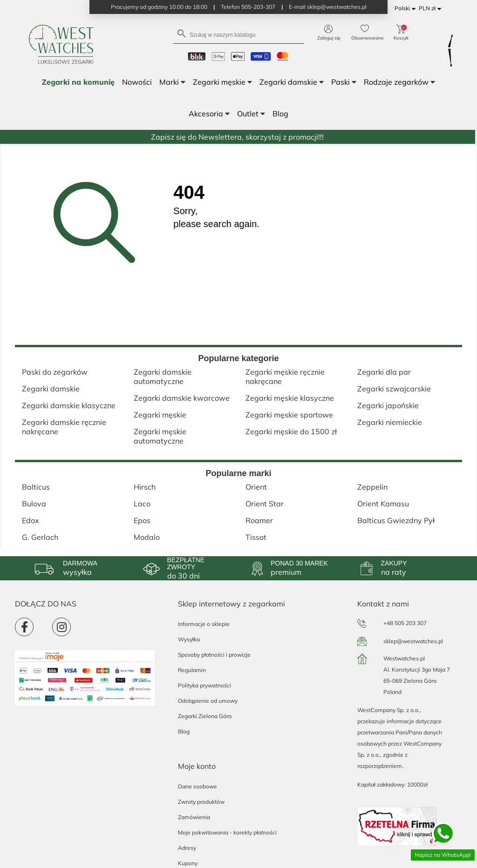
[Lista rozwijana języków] (407, 9)
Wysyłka (189, 639)
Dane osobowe (198, 786)
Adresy (187, 848)
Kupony (188, 863)
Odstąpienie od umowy (208, 701)
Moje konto (197, 766)
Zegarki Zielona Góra (205, 716)
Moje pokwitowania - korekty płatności (227, 832)
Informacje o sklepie (204, 624)
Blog (184, 731)
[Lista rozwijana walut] (432, 9)
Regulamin (192, 670)
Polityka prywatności (204, 685)
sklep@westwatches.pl (413, 641)
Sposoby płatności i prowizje (214, 655)
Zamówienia (194, 817)
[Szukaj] (238, 34)
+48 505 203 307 (405, 623)
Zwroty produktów (201, 802)
